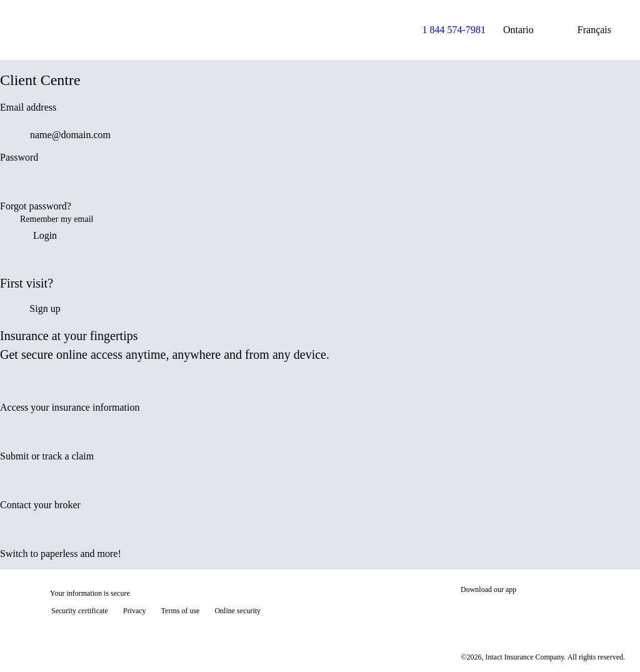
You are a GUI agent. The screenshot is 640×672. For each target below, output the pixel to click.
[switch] (622, 185)
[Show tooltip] (612, 644)
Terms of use (181, 611)
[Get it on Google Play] (583, 612)
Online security (237, 611)
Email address (28, 107)
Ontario (528, 30)
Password (19, 157)
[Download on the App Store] (498, 612)
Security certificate (80, 611)
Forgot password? (36, 206)
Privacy (135, 611)
